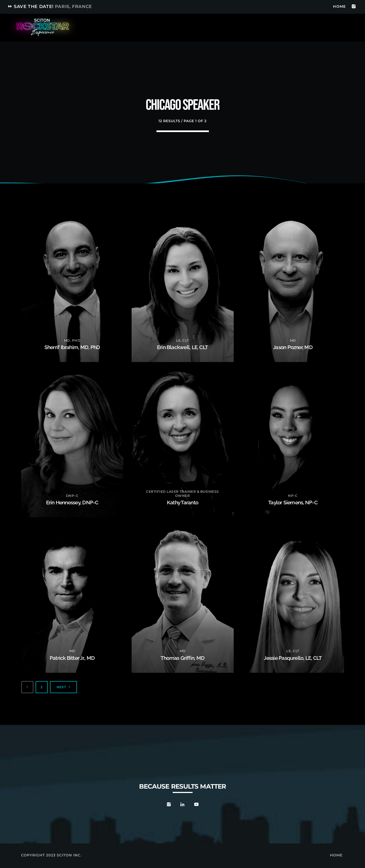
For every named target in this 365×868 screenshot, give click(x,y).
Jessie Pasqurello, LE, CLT (293, 658)
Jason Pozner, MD (293, 347)
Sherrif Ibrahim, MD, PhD (72, 347)
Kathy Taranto (182, 502)
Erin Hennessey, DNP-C (72, 502)
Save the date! (50, 6)
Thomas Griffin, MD (183, 658)
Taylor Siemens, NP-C (293, 502)
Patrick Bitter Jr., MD (72, 658)
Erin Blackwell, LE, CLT (182, 347)
